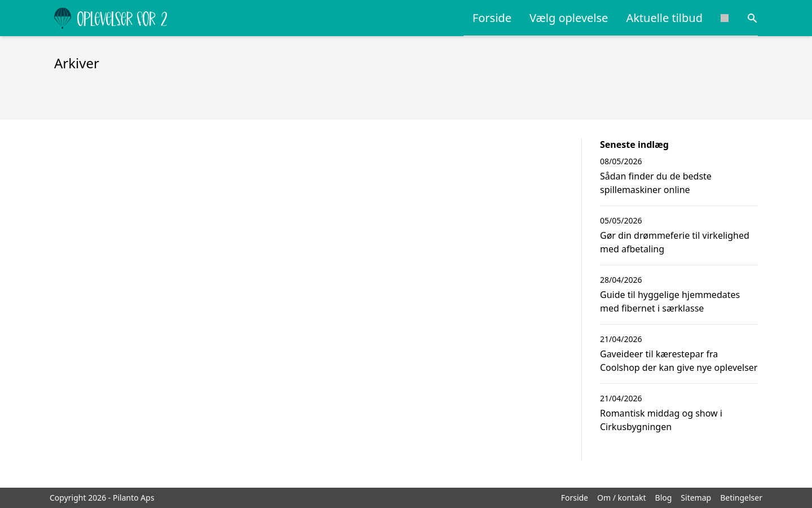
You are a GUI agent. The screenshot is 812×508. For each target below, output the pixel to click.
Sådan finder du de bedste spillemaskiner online (656, 183)
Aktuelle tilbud (664, 18)
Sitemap (696, 498)
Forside (492, 18)
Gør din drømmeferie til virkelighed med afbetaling (675, 242)
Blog (664, 498)
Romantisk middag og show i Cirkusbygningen (661, 420)
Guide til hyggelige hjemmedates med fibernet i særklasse (670, 301)
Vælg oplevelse (569, 18)
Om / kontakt (622, 498)
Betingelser (741, 498)
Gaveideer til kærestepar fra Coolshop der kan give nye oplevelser (679, 361)
